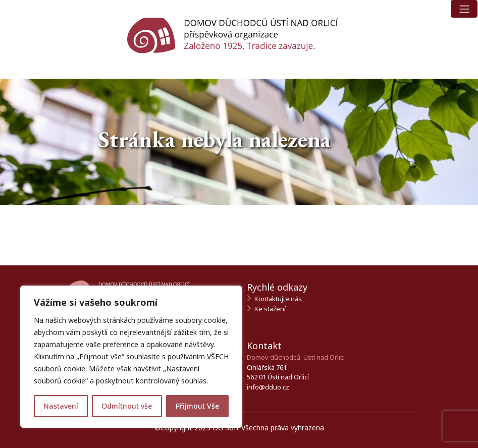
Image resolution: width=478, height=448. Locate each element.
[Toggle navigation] (464, 9)
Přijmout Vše (197, 406)
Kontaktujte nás (278, 299)
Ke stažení (270, 309)
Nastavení (61, 406)
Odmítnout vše (127, 406)
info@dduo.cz (268, 387)
